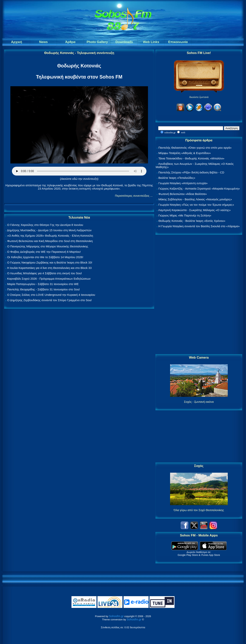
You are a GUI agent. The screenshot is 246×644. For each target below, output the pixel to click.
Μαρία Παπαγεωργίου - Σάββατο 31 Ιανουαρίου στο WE (43, 284)
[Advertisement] (199, 295)
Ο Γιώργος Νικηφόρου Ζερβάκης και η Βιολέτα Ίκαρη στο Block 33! (50, 262)
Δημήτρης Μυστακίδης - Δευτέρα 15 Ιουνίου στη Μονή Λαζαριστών (49, 230)
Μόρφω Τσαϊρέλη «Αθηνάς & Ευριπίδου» (184, 153)
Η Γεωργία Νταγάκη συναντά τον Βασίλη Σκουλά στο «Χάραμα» (199, 226)
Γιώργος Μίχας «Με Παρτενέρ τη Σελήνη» (185, 215)
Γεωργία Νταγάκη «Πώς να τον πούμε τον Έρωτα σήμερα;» (196, 205)
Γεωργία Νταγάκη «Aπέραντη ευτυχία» (183, 183)
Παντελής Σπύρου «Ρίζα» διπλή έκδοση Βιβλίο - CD (191, 172)
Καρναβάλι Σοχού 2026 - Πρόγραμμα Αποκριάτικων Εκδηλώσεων (49, 279)
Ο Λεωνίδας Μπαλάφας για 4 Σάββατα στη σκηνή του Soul (44, 273)
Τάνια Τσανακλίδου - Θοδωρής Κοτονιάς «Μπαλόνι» (191, 158)
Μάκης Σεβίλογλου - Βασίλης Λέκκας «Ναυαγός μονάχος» (195, 199)
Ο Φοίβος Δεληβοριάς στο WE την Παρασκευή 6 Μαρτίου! (44, 252)
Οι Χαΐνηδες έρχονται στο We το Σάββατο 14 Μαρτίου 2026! (45, 257)
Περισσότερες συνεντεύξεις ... (134, 196)
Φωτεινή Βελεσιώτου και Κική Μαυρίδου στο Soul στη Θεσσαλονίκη (50, 241)
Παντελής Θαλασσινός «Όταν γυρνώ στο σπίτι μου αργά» (195, 148)
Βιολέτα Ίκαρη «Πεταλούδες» (177, 178)
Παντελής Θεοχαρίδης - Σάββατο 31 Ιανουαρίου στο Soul (43, 289)
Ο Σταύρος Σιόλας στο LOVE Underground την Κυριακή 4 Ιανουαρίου (51, 295)
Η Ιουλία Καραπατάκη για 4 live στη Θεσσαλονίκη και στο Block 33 (49, 268)
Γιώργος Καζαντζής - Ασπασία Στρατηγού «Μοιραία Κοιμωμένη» (199, 189)
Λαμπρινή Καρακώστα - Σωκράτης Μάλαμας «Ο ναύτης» (194, 210)
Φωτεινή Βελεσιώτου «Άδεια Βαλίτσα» (183, 194)
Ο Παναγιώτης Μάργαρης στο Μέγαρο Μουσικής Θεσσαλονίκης (48, 246)
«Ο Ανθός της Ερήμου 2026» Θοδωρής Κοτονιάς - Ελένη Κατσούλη (50, 236)
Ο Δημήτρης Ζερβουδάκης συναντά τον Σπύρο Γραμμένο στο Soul (49, 300)
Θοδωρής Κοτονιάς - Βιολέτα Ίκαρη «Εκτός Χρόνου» (192, 221)
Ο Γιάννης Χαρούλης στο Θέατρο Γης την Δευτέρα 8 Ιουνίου (45, 225)
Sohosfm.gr (116, 616)
